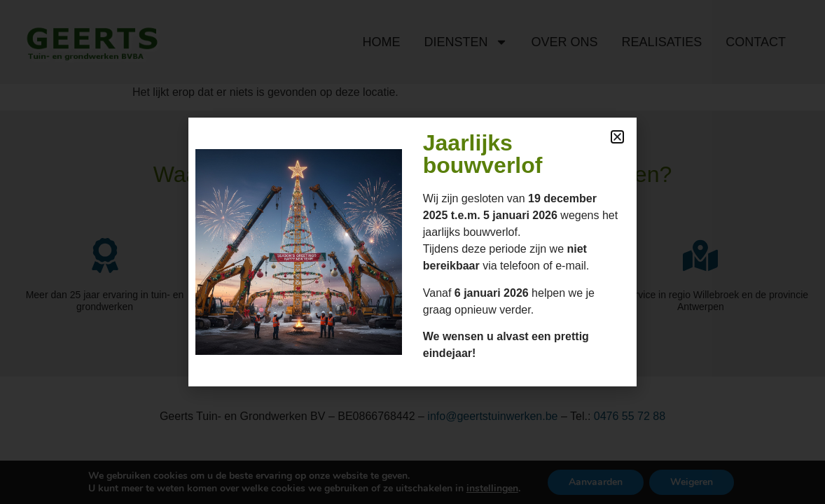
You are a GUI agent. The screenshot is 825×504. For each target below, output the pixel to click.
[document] (412, 252)
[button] (617, 137)
